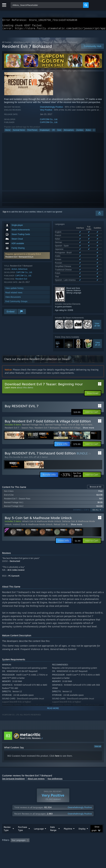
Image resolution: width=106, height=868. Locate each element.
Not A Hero (87, 393)
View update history (14, 290)
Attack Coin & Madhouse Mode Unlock (42, 490)
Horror (8, 132)
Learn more (10, 356)
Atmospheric (69, 132)
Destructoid (15, 530)
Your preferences (55, 747)
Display (82, 802)
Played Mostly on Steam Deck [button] (16, 818)
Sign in (6, 214)
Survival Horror (19, 132)
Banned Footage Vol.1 (33, 393)
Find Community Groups (16, 303)
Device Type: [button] (85, 818)
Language (39, 802)
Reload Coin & (61, 493)
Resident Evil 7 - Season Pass (19, 396)
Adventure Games (22, 44)
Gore (59, 132)
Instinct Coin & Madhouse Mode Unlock (33, 493)
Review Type (7, 802)
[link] (71, 443)
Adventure (23, 271)
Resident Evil (21, 281)
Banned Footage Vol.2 (56, 393)
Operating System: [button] (43, 818)
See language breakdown (13, 747)
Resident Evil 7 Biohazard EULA (19, 259)
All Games (7, 44)
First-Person (32, 132)
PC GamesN (14, 544)
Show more (88, 396)
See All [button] (96, 478)
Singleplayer (45, 132)
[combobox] (47, 5)
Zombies (80, 132)
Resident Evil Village (71, 396)
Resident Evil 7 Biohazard (47, 396)
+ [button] (94, 132)
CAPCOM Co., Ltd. (49, 121)
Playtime (68, 802)
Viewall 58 (97, 293)
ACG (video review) (16, 538)
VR (53, 132)
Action (88, 132)
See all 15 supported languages (69, 249)
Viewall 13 (98, 312)
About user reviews (36, 747)
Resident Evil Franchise (42, 44)
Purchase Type (22, 802)
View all (98, 715)
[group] (53, 816)
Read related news (14, 294)
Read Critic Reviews (30, 707)
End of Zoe (74, 393)
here (57, 724)
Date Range (53, 802)
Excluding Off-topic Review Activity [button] (51, 813)
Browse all (96, 455)
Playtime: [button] (76, 813)
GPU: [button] (71, 818)
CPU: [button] (60, 818)
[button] (27, 257)
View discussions (13, 299)
